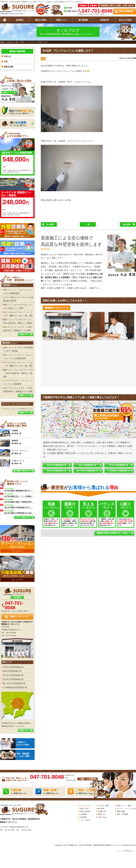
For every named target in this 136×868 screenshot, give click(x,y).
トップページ (85, 806)
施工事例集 (83, 20)
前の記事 (127, 224)
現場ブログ (102, 814)
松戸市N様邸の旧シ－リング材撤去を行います (19, 495)
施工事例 (101, 809)
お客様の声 (104, 20)
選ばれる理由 (41, 20)
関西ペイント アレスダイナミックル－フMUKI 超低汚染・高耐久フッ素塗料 (18, 373)
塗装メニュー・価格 (124, 806)
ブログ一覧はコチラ (23, 517)
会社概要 (83, 814)
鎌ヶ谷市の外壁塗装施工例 (88, 471)
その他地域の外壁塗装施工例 (118, 471)
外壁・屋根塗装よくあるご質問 (15, 755)
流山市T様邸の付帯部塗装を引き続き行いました (19, 512)
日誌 (43, 59)
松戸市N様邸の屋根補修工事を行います (19, 490)
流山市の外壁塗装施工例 (57, 471)
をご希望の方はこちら (17, 791)
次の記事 (50, 224)
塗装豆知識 (8, 67)
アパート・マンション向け (126, 809)
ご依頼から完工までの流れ (15, 743)
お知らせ (8, 56)
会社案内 (20, 20)
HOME (69, 8)
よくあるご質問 (103, 806)
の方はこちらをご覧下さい (17, 111)
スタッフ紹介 (85, 820)
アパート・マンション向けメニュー (18, 409)
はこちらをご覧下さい (15, 124)
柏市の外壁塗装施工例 (88, 465)
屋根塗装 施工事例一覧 (11, 443)
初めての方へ (85, 809)
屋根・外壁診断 (122, 814)
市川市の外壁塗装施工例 (118, 465)
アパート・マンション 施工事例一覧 (14, 453)
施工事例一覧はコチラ (22, 471)
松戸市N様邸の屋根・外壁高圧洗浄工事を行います (19, 501)
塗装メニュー (62, 20)
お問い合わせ (72, 11)
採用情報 (83, 817)
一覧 (88, 224)
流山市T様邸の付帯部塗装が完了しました (19, 506)
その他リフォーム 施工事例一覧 (12, 463)
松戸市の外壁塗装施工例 (57, 465)
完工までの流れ (125, 20)
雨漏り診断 (121, 811)
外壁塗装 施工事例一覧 (11, 433)
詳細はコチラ (24, 334)
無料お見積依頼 (126, 11)
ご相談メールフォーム (19, 617)
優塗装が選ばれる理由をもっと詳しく (114, 533)
